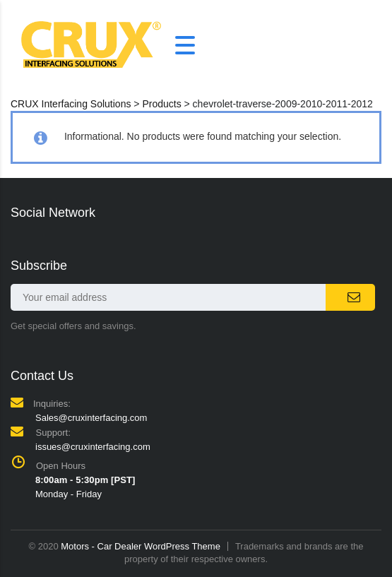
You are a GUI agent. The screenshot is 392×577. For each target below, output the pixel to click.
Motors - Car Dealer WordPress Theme (141, 546)
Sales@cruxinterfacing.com (91, 418)
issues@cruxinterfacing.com (93, 447)
